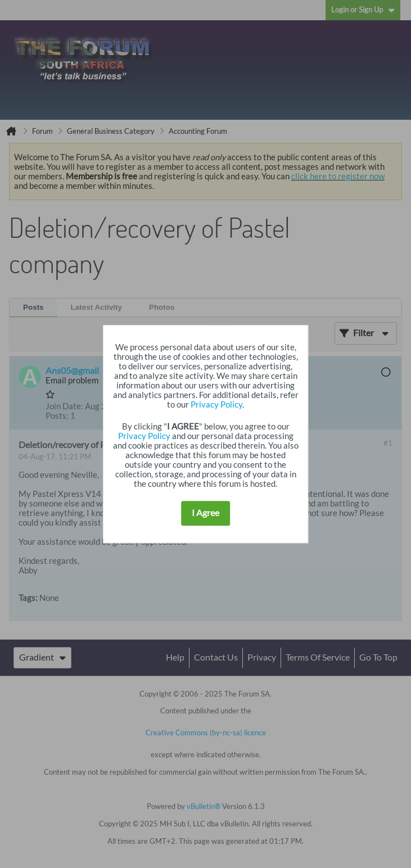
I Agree (205, 513)
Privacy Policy (216, 404)
